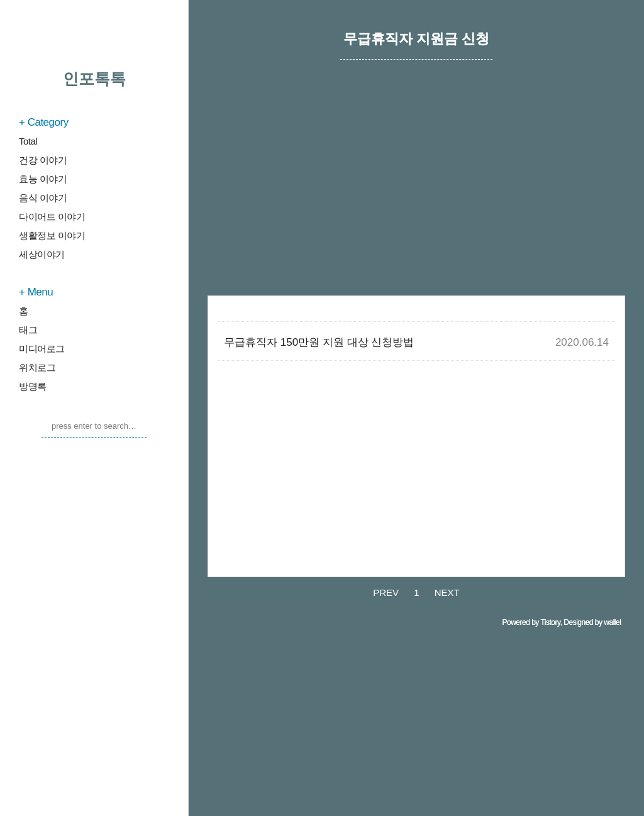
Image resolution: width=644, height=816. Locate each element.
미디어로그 (42, 349)
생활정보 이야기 (52, 235)
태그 (28, 330)
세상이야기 (42, 254)
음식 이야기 (43, 198)
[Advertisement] (416, 192)
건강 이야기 (43, 160)
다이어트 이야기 (52, 217)
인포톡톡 (94, 79)
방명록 (33, 386)
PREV (386, 593)
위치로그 (37, 367)
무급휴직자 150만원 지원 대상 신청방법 (319, 342)
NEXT (447, 593)
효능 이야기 (43, 179)
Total (28, 141)
